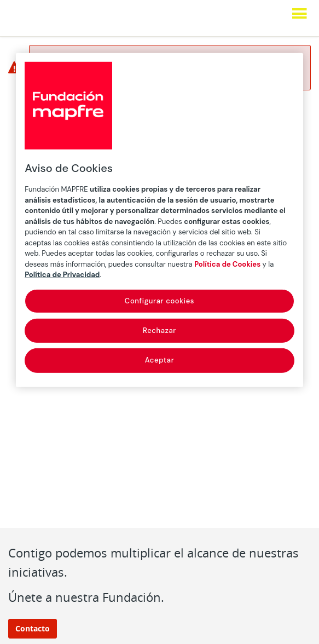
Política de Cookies (227, 264)
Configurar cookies (159, 301)
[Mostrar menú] (299, 14)
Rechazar (159, 330)
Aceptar (160, 360)
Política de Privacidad (62, 275)
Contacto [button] (33, 628)
